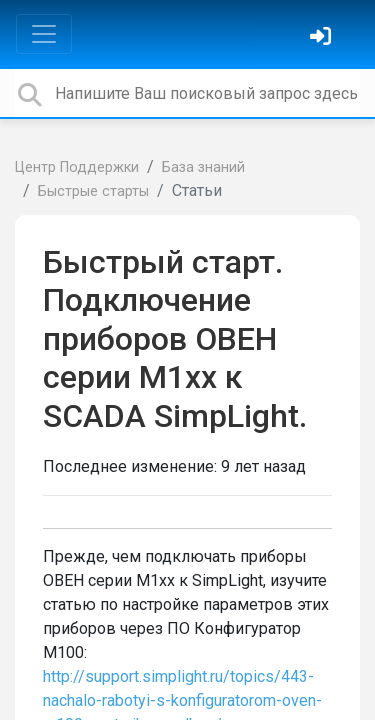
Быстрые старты (93, 191)
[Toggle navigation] (44, 34)
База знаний (203, 167)
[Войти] (323, 38)
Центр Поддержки (77, 167)
